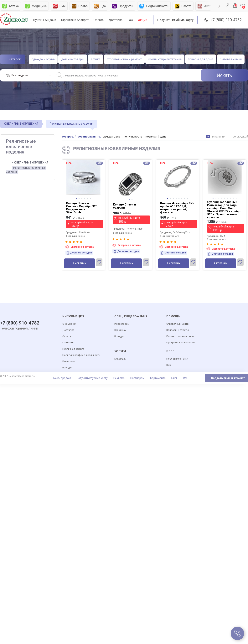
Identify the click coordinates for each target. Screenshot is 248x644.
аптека (96, 59)
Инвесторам (122, 324)
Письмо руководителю (180, 336)
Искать (225, 75)
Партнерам (137, 378)
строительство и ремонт (124, 59)
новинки (151, 137)
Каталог (15, 59)
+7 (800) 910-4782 (226, 20)
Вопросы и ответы (178, 330)
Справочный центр (178, 324)
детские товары (73, 59)
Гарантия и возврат (75, 20)
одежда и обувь (43, 59)
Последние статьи (177, 359)
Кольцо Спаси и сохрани (124, 206)
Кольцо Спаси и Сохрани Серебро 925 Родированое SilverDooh (82, 208)
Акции (143, 20)
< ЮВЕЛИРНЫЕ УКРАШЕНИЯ (30, 163)
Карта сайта (158, 378)
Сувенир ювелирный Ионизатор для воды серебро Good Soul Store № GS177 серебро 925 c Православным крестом (224, 210)
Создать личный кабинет (228, 378)
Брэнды (67, 368)
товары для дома (201, 59)
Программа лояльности (181, 343)
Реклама (119, 378)
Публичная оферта (73, 349)
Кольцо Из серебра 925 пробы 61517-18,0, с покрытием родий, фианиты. (177, 208)
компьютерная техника (165, 59)
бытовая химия (231, 59)
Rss (185, 378)
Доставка (116, 20)
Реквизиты (69, 361)
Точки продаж (62, 378)
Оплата (99, 20)
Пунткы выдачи (44, 20)
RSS (169, 365)
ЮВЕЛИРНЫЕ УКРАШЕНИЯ (21, 124)
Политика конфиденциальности (81, 355)
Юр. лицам (120, 330)
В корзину (80, 263)
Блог (174, 378)
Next (219, 6)
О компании (69, 324)
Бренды (119, 336)
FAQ (130, 20)
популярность (133, 137)
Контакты (68, 343)
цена (163, 137)
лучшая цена (112, 137)
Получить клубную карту (175, 20)
